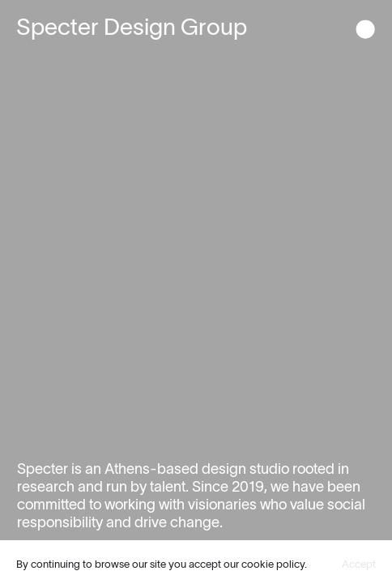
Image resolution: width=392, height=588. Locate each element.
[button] (365, 31)
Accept (359, 564)
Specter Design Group (132, 27)
